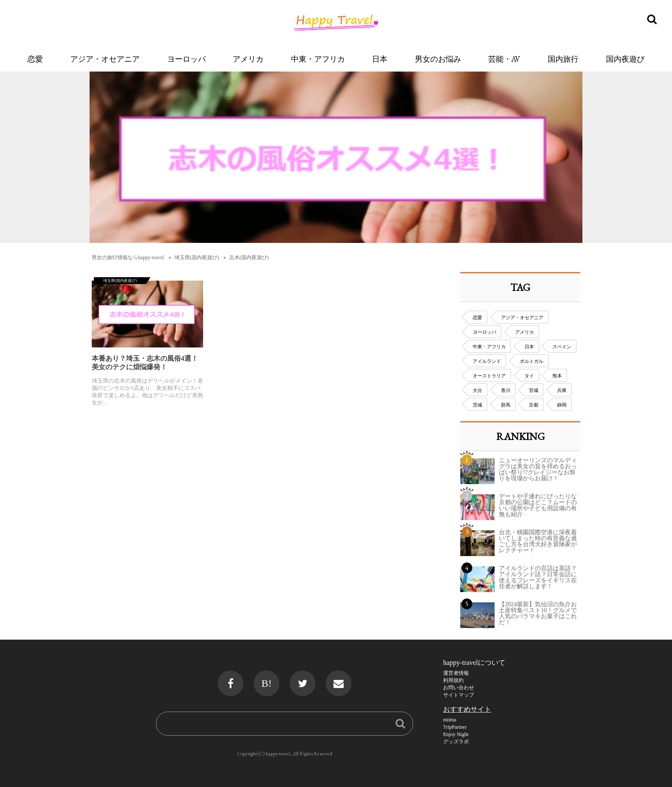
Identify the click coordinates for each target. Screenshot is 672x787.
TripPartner (455, 727)
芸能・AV (504, 59)
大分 (477, 390)
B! (267, 683)
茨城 (477, 405)
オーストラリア (489, 376)
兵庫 (562, 390)
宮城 (534, 390)
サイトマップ (459, 695)
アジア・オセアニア (105, 59)
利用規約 (453, 680)
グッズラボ (456, 742)
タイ (529, 376)
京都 (534, 405)
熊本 (557, 376)
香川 (506, 390)
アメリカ (248, 59)
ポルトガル (532, 361)
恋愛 (35, 59)
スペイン (562, 347)
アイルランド (487, 361)
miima (450, 720)
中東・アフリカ (318, 59)
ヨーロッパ (186, 59)
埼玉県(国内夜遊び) (197, 257)
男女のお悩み (438, 59)
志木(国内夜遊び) (249, 257)
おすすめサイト (467, 709)
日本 (380, 59)
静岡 (562, 405)
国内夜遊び (625, 59)
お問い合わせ (459, 688)
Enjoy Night (456, 734)
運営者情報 (456, 673)
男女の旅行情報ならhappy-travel (128, 257)
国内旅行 (563, 59)
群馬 (506, 405)
